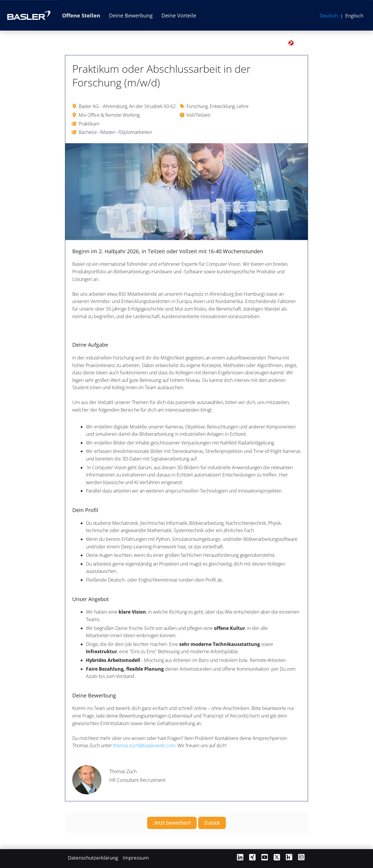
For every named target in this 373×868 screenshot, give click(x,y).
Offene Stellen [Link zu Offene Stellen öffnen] (81, 15)
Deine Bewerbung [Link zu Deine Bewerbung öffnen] (131, 15)
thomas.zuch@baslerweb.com (144, 745)
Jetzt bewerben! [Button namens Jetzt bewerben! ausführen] (172, 823)
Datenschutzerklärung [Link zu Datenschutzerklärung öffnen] (93, 858)
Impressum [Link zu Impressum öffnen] (136, 858)
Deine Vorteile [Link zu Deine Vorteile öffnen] (179, 15)
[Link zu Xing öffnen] (252, 857)
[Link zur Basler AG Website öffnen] (29, 15)
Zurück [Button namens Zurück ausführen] (212, 823)
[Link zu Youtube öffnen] (265, 857)
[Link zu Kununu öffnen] (289, 857)
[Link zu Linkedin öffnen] (240, 857)
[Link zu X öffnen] (277, 857)
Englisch (354, 16)
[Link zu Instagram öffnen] (301, 857)
